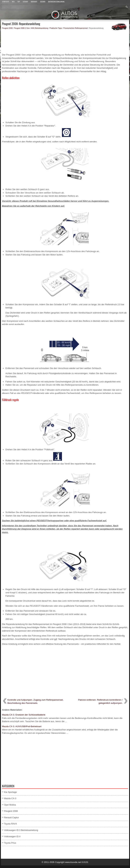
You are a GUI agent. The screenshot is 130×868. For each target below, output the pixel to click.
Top (19, 2)
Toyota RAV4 (10, 824)
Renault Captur (11, 817)
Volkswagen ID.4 (12, 836)
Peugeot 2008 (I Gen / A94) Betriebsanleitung (31, 28)
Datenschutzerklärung (56, 2)
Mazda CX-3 (10, 798)
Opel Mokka (10, 805)
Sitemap (25, 2)
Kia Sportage (10, 792)
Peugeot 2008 (7, 28)
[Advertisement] (65, 41)
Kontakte (34, 2)
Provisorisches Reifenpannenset (76, 28)
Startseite (6, 2)
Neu (13, 2)
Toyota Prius (10, 843)
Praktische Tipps (56, 28)
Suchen (43, 2)
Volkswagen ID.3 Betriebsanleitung (21, 830)
